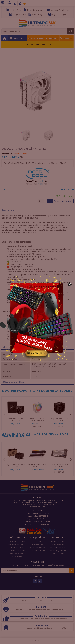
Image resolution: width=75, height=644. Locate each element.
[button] (70, 284)
